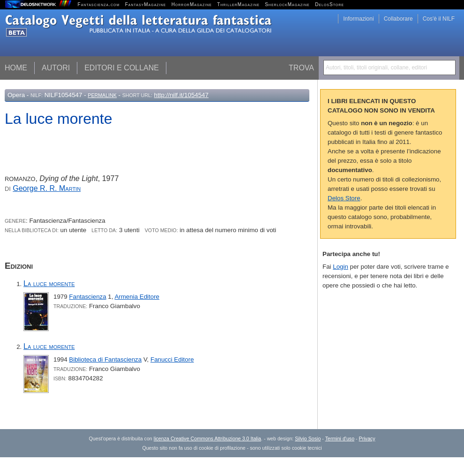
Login (341, 267)
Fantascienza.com (99, 4)
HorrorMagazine (192, 4)
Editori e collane (122, 68)
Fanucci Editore (172, 359)
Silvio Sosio (308, 438)
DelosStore (329, 4)
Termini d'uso (340, 438)
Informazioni (358, 19)
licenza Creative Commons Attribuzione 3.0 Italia (207, 438)
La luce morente (49, 283)
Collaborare (398, 19)
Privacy (367, 438)
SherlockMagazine (287, 4)
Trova (301, 68)
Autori (56, 68)
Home (16, 68)
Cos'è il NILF (439, 19)
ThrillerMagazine (238, 4)
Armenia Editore (137, 297)
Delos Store (344, 198)
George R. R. (47, 188)
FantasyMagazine (146, 4)
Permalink (102, 95)
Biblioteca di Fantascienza (105, 359)
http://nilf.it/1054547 (181, 95)
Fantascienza (87, 297)
